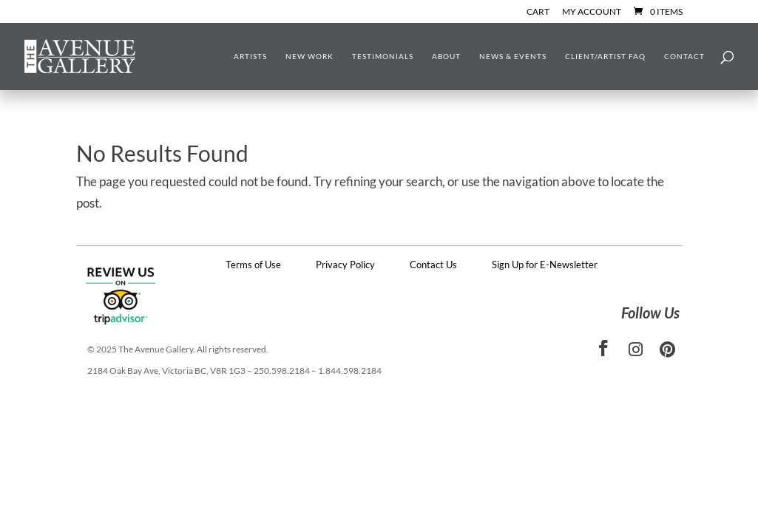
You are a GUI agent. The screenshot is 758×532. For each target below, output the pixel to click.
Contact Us (433, 265)
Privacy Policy (345, 265)
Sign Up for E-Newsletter (545, 265)
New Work (309, 56)
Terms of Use (253, 265)
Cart (538, 12)
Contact (684, 56)
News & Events (513, 56)
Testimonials (383, 56)
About (446, 56)
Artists (250, 56)
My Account (592, 12)
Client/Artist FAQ (605, 56)
